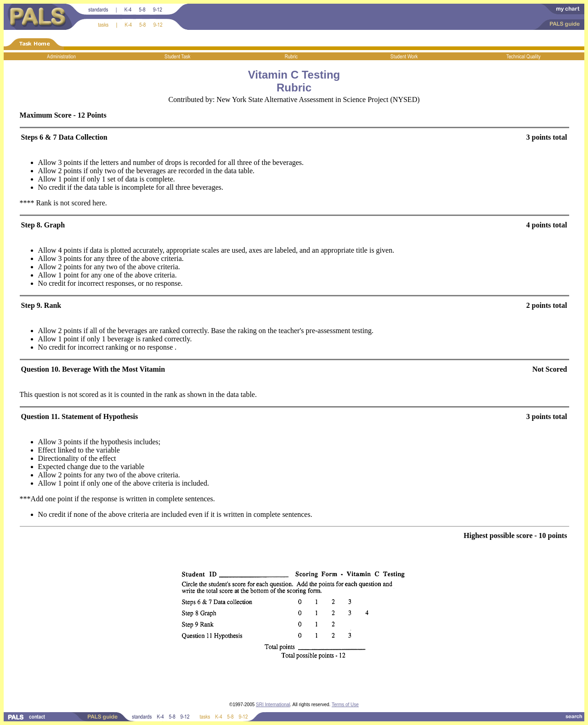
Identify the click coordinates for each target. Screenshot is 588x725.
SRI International (273, 705)
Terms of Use (345, 705)
